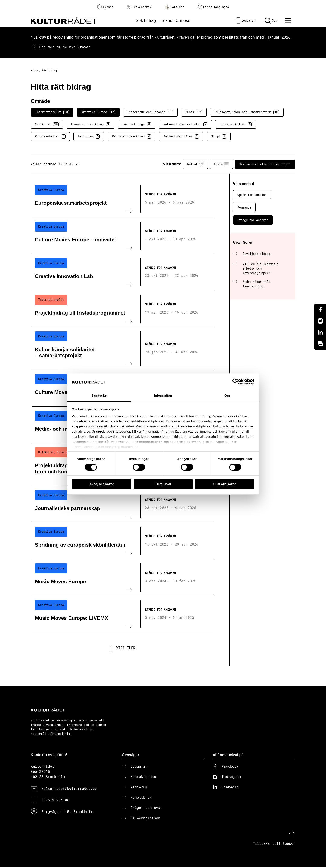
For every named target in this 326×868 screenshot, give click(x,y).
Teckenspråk (139, 7)
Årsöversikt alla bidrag (265, 164)
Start (34, 70)
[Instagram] (320, 321)
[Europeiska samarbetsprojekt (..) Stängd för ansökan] (123, 199)
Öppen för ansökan (252, 195)
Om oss (183, 20)
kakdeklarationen (148, 442)
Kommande (244, 207)
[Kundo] (320, 344)
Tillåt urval (163, 484)
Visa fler (126, 648)
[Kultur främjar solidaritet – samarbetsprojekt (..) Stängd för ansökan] (123, 349)
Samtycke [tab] (99, 396)
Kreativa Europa (98, 112)
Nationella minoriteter (185, 124)
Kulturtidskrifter (181, 136)
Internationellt (52, 112)
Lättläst (174, 7)
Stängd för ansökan (253, 220)
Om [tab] (227, 396)
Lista (221, 164)
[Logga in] (245, 20)
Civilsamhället (50, 136)
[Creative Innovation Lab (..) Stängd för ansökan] (123, 272)
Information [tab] (163, 396)
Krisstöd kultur (236, 124)
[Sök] (271, 20)
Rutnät (195, 164)
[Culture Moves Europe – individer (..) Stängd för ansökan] (123, 236)
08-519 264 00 (55, 801)
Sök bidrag (146, 20)
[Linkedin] (320, 333)
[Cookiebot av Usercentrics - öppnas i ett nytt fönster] (236, 382)
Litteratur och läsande (150, 112)
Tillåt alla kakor (224, 484)
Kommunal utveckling (91, 124)
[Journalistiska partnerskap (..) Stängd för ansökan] (123, 504)
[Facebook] (320, 309)
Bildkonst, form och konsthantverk (247, 112)
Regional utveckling (132, 136)
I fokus (166, 20)
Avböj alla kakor (102, 484)
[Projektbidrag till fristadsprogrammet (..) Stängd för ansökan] (123, 309)
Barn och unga (137, 124)
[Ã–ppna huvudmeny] (289, 20)
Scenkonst (47, 124)
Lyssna (105, 7)
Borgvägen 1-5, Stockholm (67, 812)
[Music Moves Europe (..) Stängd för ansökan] (123, 578)
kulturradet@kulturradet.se (69, 789)
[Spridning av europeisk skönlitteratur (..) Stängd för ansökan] (123, 541)
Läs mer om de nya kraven (65, 47)
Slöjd (219, 136)
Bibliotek (89, 136)
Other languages (213, 7)
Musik (194, 112)
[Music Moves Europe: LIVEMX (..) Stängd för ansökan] (123, 614)
